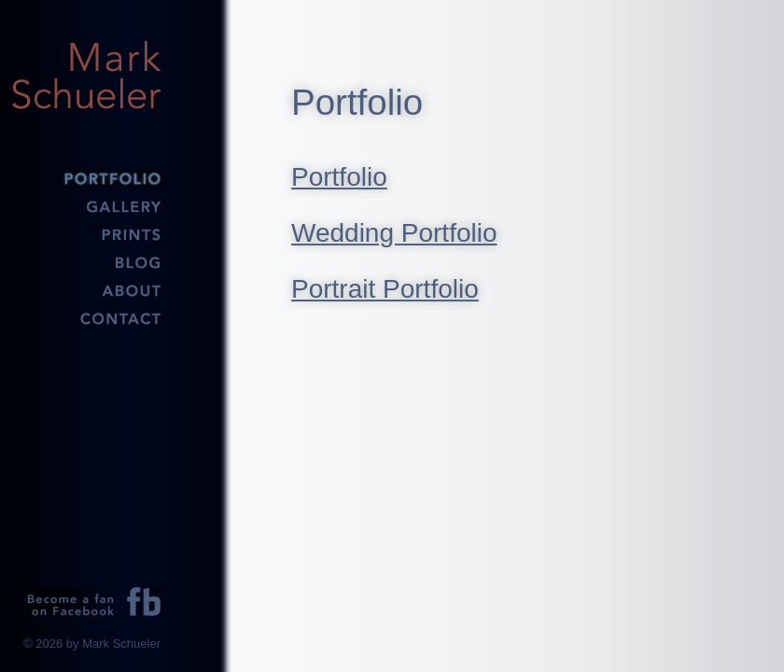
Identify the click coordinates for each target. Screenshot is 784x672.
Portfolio (86, 177)
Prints (86, 233)
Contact (86, 317)
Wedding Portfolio (394, 233)
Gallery (86, 205)
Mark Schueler (86, 75)
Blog (86, 261)
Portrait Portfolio (385, 289)
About (86, 289)
